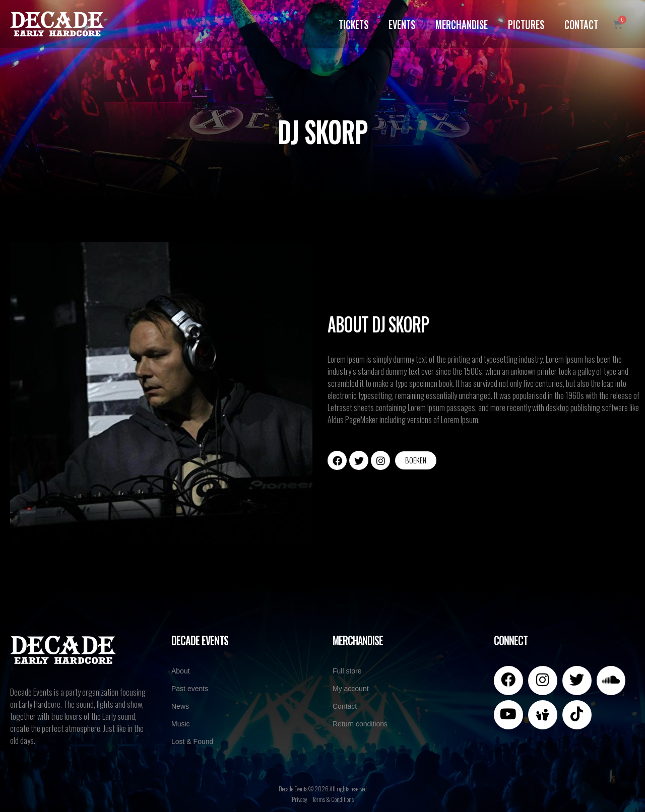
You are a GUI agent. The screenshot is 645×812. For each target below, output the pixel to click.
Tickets (353, 24)
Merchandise (462, 24)
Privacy (300, 799)
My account (351, 689)
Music (181, 724)
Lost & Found (192, 741)
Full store (347, 671)
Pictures (526, 24)
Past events (190, 689)
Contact (581, 24)
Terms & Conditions (333, 799)
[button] (416, 460)
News (180, 706)
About (181, 671)
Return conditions (360, 724)
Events (402, 24)
